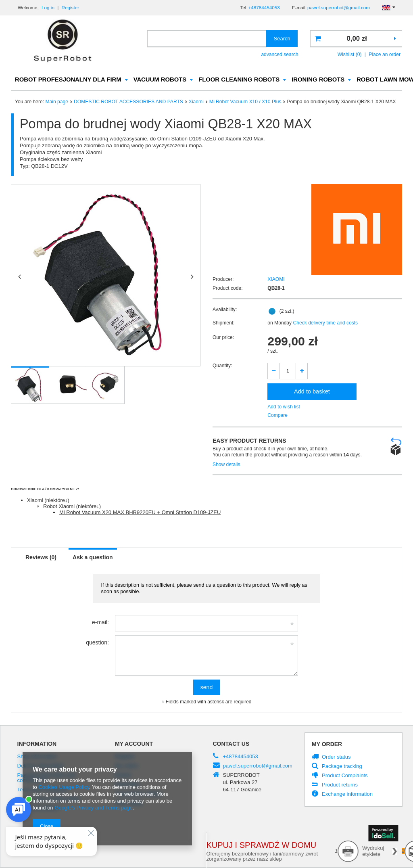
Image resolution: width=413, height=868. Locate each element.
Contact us (231, 744)
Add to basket (312, 392)
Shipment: (223, 323)
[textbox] (207, 39)
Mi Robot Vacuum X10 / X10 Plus (245, 102)
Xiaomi (196, 102)
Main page (57, 102)
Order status (336, 757)
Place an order (385, 54)
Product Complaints (345, 776)
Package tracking (342, 767)
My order (327, 745)
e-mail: (100, 623)
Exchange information (347, 795)
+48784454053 (264, 7)
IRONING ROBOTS (318, 80)
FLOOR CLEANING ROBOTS (239, 80)
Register (71, 7)
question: (97, 643)
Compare (277, 416)
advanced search (280, 54)
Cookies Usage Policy (64, 787)
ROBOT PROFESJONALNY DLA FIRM (68, 80)
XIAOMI (276, 280)
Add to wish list (284, 407)
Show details (226, 465)
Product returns (340, 785)
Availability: (225, 310)
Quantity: (222, 366)
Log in (49, 7)
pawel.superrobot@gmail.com (339, 7)
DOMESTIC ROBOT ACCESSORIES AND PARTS (128, 102)
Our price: (223, 338)
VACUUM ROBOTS (160, 80)
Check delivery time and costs (325, 323)
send (206, 688)
